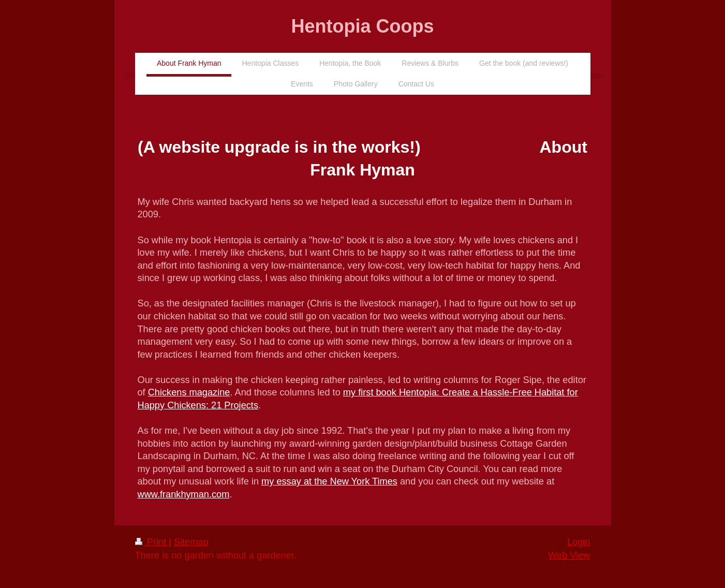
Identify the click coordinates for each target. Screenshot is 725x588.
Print (152, 542)
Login (579, 542)
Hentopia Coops (363, 26)
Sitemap (191, 542)
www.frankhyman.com (184, 494)
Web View (569, 555)
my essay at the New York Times (329, 481)
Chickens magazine (189, 392)
